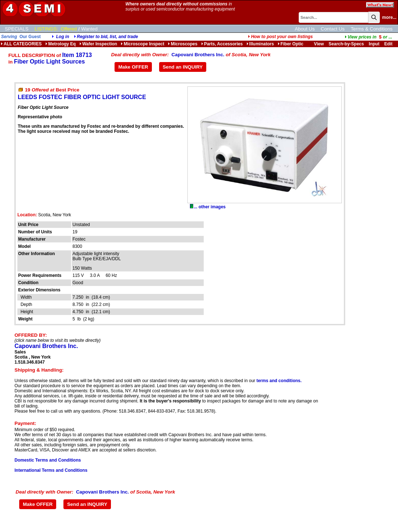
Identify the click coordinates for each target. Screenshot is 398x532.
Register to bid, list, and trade (107, 37)
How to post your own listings (280, 37)
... (368, 37)
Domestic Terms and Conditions (48, 460)
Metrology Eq (61, 44)
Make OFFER (133, 67)
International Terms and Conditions (51, 470)
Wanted (89, 29)
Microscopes (183, 44)
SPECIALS (16, 29)
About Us (305, 29)
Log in (63, 37)
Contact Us (333, 29)
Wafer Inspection (98, 44)
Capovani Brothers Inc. (198, 55)
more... (389, 17)
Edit (389, 44)
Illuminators (260, 44)
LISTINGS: (46, 29)
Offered (69, 29)
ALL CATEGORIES (21, 44)
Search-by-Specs (346, 44)
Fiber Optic (291, 44)
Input (374, 44)
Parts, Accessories (222, 44)
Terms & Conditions (372, 29)
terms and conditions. (279, 381)
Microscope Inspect (142, 44)
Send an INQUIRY (183, 67)
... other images (208, 207)
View (319, 44)
